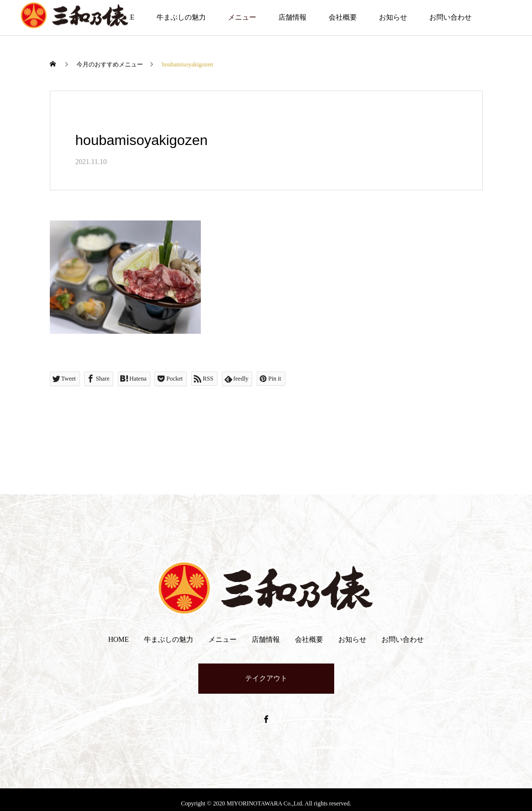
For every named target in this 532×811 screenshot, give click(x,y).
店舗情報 (292, 17)
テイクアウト (266, 678)
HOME (119, 640)
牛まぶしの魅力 (181, 17)
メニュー (242, 17)
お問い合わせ (450, 17)
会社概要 (343, 17)
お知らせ (393, 17)
